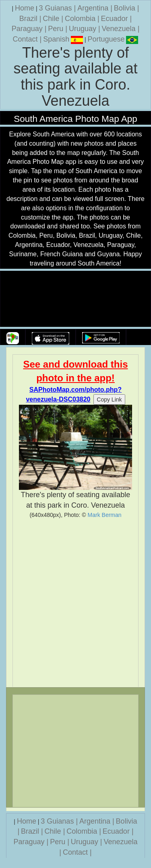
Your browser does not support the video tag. (76, 299)
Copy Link (109, 399)
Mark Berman (105, 515)
